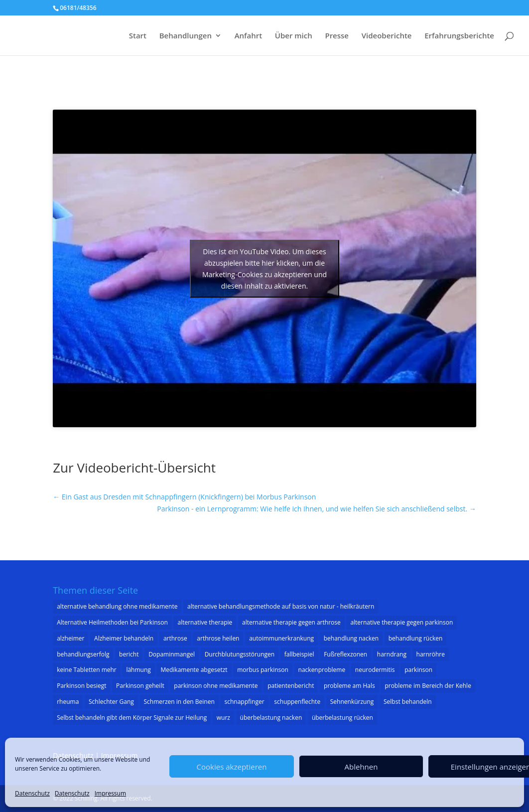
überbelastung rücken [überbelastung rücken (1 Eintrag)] (342, 718)
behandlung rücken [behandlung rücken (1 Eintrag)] (416, 638)
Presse (337, 36)
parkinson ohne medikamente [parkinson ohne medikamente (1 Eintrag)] (216, 686)
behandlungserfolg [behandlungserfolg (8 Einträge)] (83, 654)
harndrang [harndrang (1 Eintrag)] (392, 654)
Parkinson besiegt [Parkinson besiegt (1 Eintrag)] (81, 686)
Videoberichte (387, 36)
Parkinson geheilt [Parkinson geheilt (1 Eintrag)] (140, 686)
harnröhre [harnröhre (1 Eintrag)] (431, 654)
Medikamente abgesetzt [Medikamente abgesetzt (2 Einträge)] (194, 670)
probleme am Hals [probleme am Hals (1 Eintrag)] (349, 686)
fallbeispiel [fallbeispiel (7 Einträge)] (299, 654)
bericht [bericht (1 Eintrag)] (129, 654)
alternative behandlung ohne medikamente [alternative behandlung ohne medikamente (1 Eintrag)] (117, 606)
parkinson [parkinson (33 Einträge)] (418, 670)
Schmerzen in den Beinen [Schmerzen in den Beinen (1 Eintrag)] (179, 702)
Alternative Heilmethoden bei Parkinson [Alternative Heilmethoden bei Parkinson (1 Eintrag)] (112, 622)
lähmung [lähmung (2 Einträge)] (138, 670)
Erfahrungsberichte (459, 36)
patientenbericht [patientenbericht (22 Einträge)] (291, 686)
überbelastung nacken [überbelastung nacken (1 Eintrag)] (271, 718)
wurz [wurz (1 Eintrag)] (223, 718)
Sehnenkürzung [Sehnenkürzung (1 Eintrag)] (352, 702)
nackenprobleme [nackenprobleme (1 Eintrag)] (322, 670)
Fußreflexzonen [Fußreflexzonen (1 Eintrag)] (345, 654)
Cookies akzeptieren (232, 767)
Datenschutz (32, 793)
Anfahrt (249, 36)
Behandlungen (186, 36)
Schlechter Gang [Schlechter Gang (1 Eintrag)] (111, 702)
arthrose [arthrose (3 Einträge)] (175, 638)
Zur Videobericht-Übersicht (134, 468)
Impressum (110, 793)
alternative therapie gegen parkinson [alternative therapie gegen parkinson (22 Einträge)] (401, 622)
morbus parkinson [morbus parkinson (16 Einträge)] (263, 670)
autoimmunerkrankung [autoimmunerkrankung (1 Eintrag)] (281, 638)
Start (138, 36)
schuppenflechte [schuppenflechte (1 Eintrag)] (297, 702)
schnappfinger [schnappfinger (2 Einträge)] (244, 702)
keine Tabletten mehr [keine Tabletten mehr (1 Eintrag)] (87, 670)
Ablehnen (361, 767)
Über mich (294, 36)
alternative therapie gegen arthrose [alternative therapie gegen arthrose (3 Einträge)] (291, 622)
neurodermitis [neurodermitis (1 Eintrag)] (375, 670)
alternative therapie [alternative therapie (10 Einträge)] (205, 622)
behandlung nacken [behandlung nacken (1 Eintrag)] (351, 638)
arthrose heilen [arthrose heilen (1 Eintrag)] (218, 638)
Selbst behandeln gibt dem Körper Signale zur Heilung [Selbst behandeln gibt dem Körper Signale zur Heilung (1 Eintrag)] (132, 718)
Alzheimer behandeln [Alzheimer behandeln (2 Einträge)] (124, 638)
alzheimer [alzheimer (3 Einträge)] (70, 638)
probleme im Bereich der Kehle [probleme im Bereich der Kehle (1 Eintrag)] (428, 686)
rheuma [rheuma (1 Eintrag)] (68, 702)
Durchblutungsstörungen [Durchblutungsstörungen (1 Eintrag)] (240, 654)
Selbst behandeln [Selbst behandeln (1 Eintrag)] (408, 702)
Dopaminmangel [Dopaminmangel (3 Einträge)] (172, 654)
